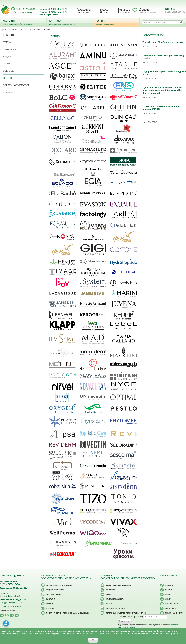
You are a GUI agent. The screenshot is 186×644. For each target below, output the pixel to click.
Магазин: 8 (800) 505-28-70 (53, 9)
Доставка (105, 9)
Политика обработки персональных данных (67, 613)
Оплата (104, 12)
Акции (168, 599)
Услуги (109, 604)
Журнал (116, 23)
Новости (8, 35)
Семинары (9, 49)
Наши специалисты (115, 599)
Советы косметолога (16, 85)
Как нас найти (172, 604)
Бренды (7, 78)
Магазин (23, 23)
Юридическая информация (59, 585)
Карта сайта (171, 608)
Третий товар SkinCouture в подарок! (163, 42)
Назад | (8, 29)
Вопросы (8, 71)
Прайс (108, 594)
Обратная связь (8, 611)
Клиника (70, 23)
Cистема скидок (54, 594)
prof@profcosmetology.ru (11, 603)
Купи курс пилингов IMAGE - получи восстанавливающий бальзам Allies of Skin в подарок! (164, 90)
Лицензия (110, 590)
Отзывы (8, 64)
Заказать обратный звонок (49, 15)
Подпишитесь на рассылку (130, 617)
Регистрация (124, 12)
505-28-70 (10, 584)
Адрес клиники (84, 9)
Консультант (83, 12)
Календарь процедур (116, 608)
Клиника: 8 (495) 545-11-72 (53, 12)
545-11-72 (10, 596)
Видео (7, 57)
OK (93, 640)
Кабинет (122, 9)
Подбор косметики (55, 590)
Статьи (7, 42)
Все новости (150, 122)
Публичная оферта (174, 613)
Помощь (8, 92)
